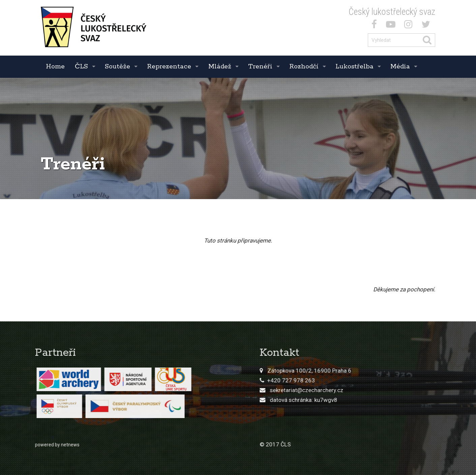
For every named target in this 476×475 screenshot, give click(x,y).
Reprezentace (169, 67)
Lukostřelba (354, 67)
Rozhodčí (304, 67)
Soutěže (117, 67)
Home (55, 67)
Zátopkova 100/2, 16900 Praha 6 (396, 371)
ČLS (81, 67)
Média (400, 67)
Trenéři (260, 67)
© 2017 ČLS (362, 444)
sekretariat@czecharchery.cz (393, 390)
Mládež (220, 67)
